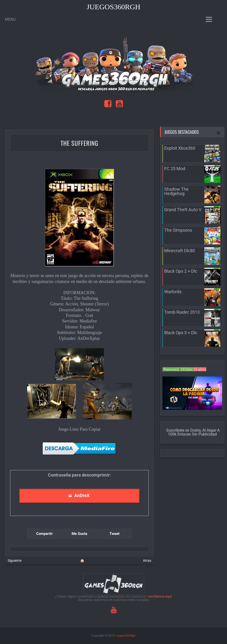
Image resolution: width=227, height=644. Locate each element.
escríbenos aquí (160, 596)
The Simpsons (178, 230)
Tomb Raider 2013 (182, 312)
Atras (147, 561)
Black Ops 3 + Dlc (181, 333)
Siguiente (15, 561)
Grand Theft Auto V (183, 210)
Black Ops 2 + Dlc (181, 271)
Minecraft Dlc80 (180, 251)
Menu (10, 19)
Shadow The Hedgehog (176, 191)
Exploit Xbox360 (180, 148)
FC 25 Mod (175, 169)
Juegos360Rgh (113, 7)
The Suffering (79, 143)
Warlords (173, 292)
